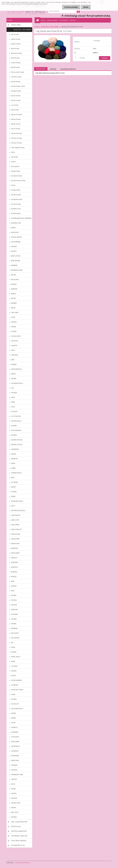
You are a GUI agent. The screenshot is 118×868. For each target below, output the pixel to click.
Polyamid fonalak (17, 133)
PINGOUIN (14, 610)
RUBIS (13, 661)
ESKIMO (14, 378)
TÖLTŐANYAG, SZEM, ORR (19, 836)
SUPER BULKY (16, 746)
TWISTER (14, 779)
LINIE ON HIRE (16, 534)
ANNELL (14, 228)
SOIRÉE (14, 718)
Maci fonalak (15, 110)
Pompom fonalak (16, 143)
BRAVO (13, 308)
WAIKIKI (14, 808)
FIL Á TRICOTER (16, 416)
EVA (12, 388)
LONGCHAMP (15, 539)
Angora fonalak (16, 44)
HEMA (13, 463)
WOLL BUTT (15, 812)
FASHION (14, 393)
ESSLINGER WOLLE (17, 383)
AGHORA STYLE (16, 209)
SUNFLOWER (15, 742)
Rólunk (43, 20)
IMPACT (14, 487)
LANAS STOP (15, 520)
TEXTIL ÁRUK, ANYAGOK (19, 841)
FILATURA (14, 411)
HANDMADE (15, 449)
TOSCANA (14, 770)
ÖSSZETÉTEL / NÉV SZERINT (22, 30)
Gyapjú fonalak (16, 81)
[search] (78, 11)
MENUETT (14, 558)
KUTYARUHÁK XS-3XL (18, 845)
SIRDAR (14, 713)
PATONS (14, 595)
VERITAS (14, 793)
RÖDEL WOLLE (16, 657)
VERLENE (14, 798)
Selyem (13, 162)
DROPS (13, 374)
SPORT (13, 723)
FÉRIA (13, 402)
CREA (13, 350)
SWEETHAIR (15, 760)
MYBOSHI (14, 572)
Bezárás (86, 7)
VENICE (13, 789)
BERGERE (14, 289)
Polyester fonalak (17, 138)
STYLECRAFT (15, 737)
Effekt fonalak (15, 67)
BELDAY (14, 275)
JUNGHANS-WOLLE (17, 501)
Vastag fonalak (16, 190)
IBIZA (13, 477)
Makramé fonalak (17, 114)
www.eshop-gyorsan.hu (22, 863)
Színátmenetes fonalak (18, 180)
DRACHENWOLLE (17, 369)
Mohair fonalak (16, 124)
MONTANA (14, 562)
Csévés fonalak (16, 63)
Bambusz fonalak (17, 53)
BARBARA (14, 265)
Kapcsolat (73, 20)
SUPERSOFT (15, 751)
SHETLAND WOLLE (17, 709)
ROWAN (14, 652)
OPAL (13, 591)
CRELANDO (15, 355)
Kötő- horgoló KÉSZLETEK (19, 822)
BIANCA (14, 294)
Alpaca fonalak (16, 39)
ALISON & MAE (16, 213)
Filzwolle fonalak (16, 77)
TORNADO (14, 765)
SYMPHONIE (15, 756)
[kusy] (76, 58)
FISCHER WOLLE (16, 421)
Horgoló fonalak (16, 91)
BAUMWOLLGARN (17, 270)
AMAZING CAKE (16, 223)
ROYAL (13, 647)
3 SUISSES (14, 666)
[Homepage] (38, 20)
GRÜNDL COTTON (17, 444)
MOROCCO (14, 567)
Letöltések (53, 69)
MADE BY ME (15, 544)
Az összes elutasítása (71, 7)
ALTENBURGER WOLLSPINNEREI (21, 218)
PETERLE (14, 600)
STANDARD (15, 732)
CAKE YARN (15, 312)
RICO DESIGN (15, 638)
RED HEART (15, 633)
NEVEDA (14, 577)
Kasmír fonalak (16, 96)
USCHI (13, 784)
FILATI (13, 407)
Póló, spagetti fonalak (18, 147)
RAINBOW (14, 628)
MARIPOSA (15, 548)
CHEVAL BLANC (16, 336)
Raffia (13, 152)
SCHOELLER (15, 704)
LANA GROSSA (16, 515)
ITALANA (14, 492)
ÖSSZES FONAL (16, 25)
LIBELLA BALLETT (17, 529)
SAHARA (14, 671)
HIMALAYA (14, 459)
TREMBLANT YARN (17, 775)
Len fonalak (15, 105)
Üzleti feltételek (64, 20)
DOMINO (14, 364)
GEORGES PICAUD (17, 440)
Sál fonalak (15, 157)
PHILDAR (14, 605)
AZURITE (14, 251)
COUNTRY (14, 345)
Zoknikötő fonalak (17, 199)
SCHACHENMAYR (17, 680)
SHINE (13, 694)
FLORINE (14, 426)
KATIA (13, 506)
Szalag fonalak (16, 171)
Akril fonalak (15, 34)
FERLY (13, 397)
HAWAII (14, 454)
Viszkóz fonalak (16, 195)
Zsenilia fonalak (16, 204)
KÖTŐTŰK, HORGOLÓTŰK (19, 831)
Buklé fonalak (15, 58)
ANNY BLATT (15, 232)
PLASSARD (15, 614)
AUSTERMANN (16, 242)
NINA (13, 581)
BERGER (14, 284)
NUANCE (14, 586)
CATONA (14, 331)
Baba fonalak (15, 48)
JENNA (13, 496)
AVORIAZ (14, 246)
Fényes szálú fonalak (18, 72)
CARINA (14, 327)
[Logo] (19, 11)
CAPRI (13, 317)
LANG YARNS (15, 525)
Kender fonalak (16, 100)
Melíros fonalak (16, 119)
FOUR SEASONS (16, 430)
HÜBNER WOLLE (16, 473)
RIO (12, 643)
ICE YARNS (14, 482)
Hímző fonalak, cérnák (18, 86)
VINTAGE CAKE (16, 803)
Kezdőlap (37, 27)
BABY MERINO (16, 261)
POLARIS (14, 619)
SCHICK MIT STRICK (17, 690)
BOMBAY (14, 303)
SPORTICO (14, 727)
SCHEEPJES (15, 685)
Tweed (13, 185)
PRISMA (14, 624)
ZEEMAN (14, 817)
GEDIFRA (14, 435)
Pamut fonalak (16, 129)
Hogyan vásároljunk (52, 20)
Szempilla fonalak (17, 176)
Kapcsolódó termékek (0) (68, 69)
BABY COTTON (16, 256)
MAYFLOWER (15, 553)
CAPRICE (14, 322)
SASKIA (13, 676)
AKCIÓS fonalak (16, 826)
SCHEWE (14, 699)
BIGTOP (14, 298)
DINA (13, 360)
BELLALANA (15, 279)
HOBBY (13, 468)
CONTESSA (15, 341)
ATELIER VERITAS (17, 237)
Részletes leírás (41, 69)
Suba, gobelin (15, 166)
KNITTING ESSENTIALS (18, 511)
